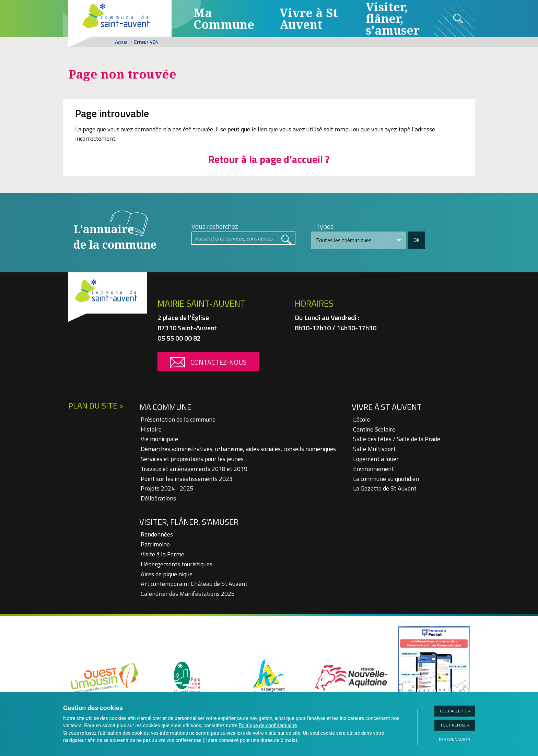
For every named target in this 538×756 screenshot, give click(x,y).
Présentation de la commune (178, 419)
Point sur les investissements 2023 (187, 479)
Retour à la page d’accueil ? (269, 159)
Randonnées (157, 534)
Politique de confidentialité (268, 726)
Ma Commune (224, 19)
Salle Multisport (374, 449)
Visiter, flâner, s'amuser (189, 522)
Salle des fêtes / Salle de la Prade (397, 439)
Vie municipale (159, 439)
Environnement (373, 469)
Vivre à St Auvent (309, 19)
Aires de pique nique (167, 574)
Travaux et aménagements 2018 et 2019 (194, 469)
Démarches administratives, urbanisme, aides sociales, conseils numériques (238, 449)
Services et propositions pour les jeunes (192, 459)
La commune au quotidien (386, 479)
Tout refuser (455, 725)
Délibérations (158, 498)
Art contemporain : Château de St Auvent (194, 584)
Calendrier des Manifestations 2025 (188, 594)
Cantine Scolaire (374, 429)
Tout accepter (455, 711)
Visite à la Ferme (162, 554)
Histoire (151, 429)
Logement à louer (376, 459)
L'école (361, 419)
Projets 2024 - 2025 (167, 488)
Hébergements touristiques (177, 564)
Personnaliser (455, 739)
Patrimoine (155, 544)
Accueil (122, 42)
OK (417, 240)
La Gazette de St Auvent (385, 488)
